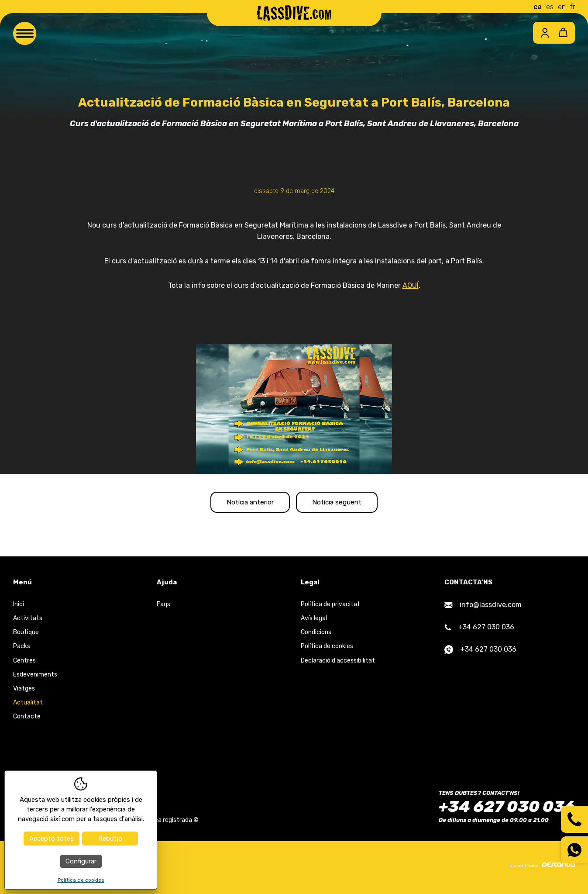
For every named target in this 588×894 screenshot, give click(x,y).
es (550, 7)
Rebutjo (110, 839)
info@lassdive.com (483, 608)
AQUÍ (411, 285)
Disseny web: (542, 868)
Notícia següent (345, 504)
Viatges (24, 692)
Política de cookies (327, 650)
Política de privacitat (330, 608)
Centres (24, 664)
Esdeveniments (35, 678)
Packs (22, 650)
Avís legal (314, 622)
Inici (19, 608)
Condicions (316, 636)
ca (538, 7)
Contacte (27, 720)
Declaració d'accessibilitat (338, 664)
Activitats (28, 622)
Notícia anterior (242, 504)
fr (573, 7)
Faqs (163, 608)
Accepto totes (52, 839)
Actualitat (28, 706)
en (562, 7)
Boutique (26, 636)
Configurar (81, 861)
